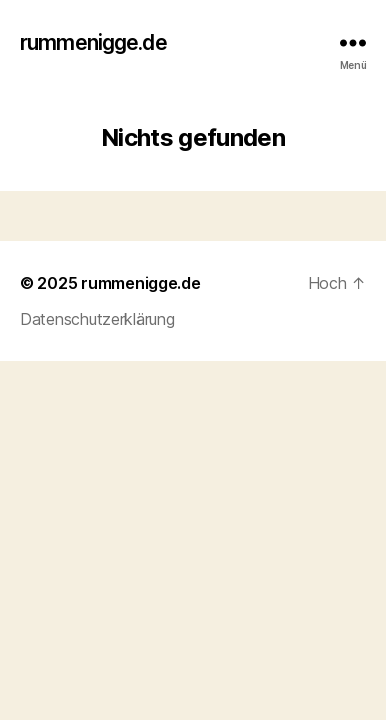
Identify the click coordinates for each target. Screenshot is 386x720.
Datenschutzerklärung (97, 319)
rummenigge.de (93, 42)
